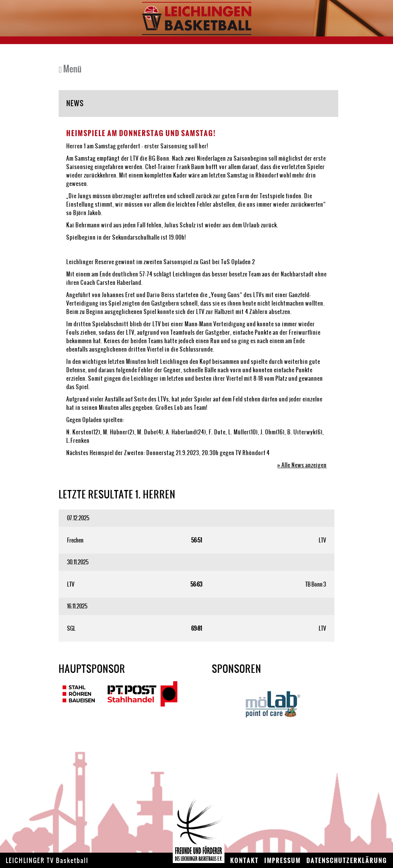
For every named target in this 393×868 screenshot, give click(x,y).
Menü (70, 69)
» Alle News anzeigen (302, 465)
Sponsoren (237, 669)
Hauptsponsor (92, 669)
